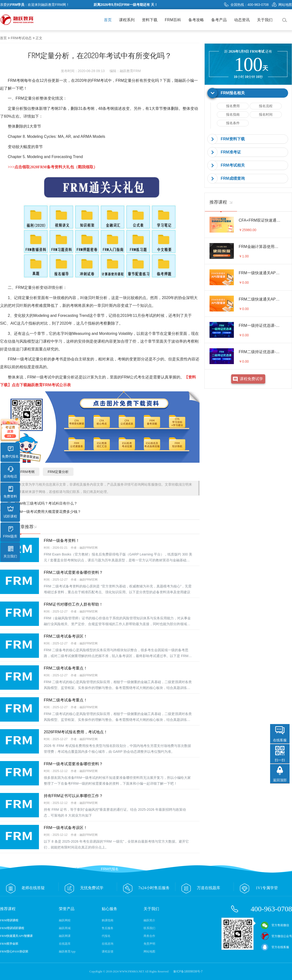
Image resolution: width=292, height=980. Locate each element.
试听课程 (10, 512)
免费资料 (10, 492)
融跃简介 (149, 920)
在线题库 (65, 944)
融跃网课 (65, 936)
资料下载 (150, 20)
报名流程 (266, 106)
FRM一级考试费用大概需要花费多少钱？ (48, 512)
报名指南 (233, 114)
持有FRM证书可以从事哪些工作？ (73, 796)
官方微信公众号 (276, 936)
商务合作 (149, 936)
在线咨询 (108, 944)
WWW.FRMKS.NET (132, 971)
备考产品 (219, 20)
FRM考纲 (27, 472)
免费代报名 (10, 452)
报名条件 (233, 123)
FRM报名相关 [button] (233, 93)
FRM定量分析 (128, 80)
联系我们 (149, 928)
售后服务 (108, 928)
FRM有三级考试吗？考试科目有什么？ (46, 503)
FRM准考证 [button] (231, 152)
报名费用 (233, 106)
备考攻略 (196, 20)
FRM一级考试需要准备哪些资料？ (73, 764)
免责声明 (149, 944)
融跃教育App (67, 952)
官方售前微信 (275, 925)
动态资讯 (242, 20)
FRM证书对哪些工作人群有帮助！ (73, 604)
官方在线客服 (275, 947)
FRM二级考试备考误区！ (66, 636)
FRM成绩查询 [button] (233, 178)
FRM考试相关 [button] (233, 165)
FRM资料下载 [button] (233, 139)
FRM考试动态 (21, 38)
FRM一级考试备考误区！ (66, 828)
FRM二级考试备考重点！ (66, 668)
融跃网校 (65, 920)
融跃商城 (65, 928)
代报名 (106, 936)
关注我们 (10, 552)
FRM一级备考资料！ (62, 541)
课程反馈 (108, 952)
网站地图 (282, 5)
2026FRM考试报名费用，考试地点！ (76, 732)
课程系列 (127, 20)
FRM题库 (10, 532)
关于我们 (265, 20)
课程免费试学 (251, 379)
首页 (108, 20)
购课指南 (108, 920)
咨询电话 (10, 472)
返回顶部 (280, 780)
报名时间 (266, 114)
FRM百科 (173, 20)
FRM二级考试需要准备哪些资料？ (73, 572)
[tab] (248, 93)
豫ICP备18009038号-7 (188, 971)
